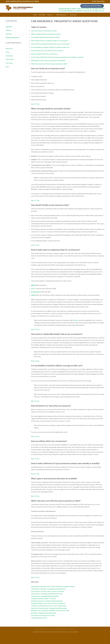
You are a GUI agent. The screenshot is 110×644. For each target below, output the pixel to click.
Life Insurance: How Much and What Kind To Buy (47, 594)
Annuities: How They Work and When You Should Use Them (50, 610)
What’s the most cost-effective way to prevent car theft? (49, 64)
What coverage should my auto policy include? (46, 34)
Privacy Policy (59, 632)
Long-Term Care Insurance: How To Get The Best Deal (49, 606)
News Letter (10, 59)
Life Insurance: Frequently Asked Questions (45, 596)
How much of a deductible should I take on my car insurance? (51, 44)
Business (8, 30)
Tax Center (9, 63)
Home (35, 15)
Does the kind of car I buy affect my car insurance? (47, 51)
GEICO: (34, 288)
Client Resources (61, 15)
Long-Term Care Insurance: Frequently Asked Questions (49, 608)
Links (7, 67)
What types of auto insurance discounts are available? (48, 60)
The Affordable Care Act (39, 618)
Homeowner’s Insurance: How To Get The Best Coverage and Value (53, 586)
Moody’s (76, 320)
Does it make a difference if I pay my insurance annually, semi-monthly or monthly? (57, 57)
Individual (9, 27)
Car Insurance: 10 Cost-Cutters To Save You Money (48, 591)
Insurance (9, 34)
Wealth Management (12, 37)
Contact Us (73, 15)
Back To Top (35, 104)
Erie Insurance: (36, 292)
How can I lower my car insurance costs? (44, 31)
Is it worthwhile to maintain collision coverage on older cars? (50, 47)
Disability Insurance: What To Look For (44, 598)
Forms (8, 52)
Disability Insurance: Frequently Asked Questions (47, 601)
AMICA (33, 285)
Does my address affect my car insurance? (45, 54)
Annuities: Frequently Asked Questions (44, 613)
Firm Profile (42, 15)
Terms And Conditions (71, 632)
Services (50, 15)
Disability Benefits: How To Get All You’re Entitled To (48, 603)
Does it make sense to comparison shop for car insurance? (50, 41)
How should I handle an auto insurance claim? (45, 37)
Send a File (9, 48)
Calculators (9, 56)
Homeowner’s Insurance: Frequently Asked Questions (48, 589)
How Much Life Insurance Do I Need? (43, 615)
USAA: (33, 295)
